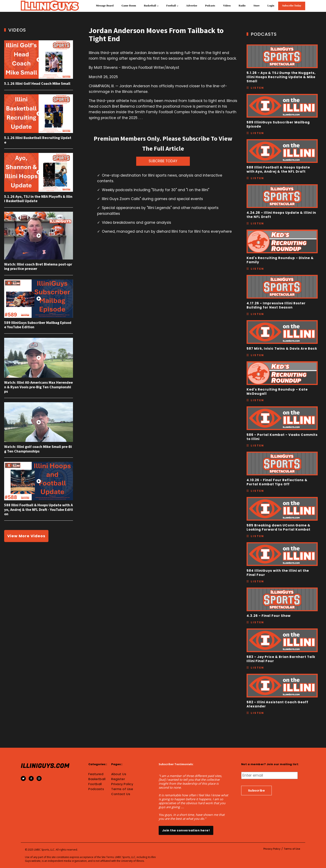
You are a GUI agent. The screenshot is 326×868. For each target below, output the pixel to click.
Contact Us (121, 794)
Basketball (150, 6)
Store (256, 6)
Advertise (192, 6)
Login (271, 6)
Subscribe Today (292, 6)
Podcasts (210, 6)
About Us (119, 774)
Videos (227, 6)
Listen (257, 88)
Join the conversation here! (186, 830)
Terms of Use (122, 789)
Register (118, 779)
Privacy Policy (122, 784)
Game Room (129, 6)
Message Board (105, 6)
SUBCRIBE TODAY (163, 161)
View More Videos (26, 536)
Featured (96, 774)
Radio (242, 6)
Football (171, 6)
